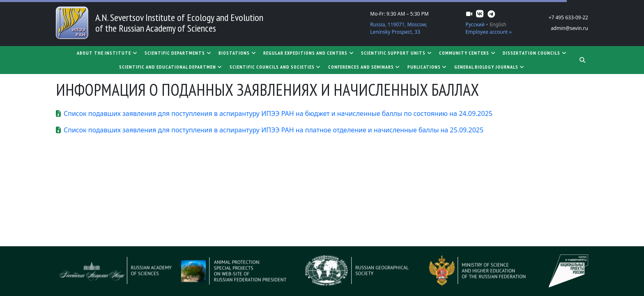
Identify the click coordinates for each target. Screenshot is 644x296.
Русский (475, 24)
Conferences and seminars (365, 67)
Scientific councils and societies (276, 67)
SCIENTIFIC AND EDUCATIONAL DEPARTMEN (171, 67)
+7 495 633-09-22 (568, 17)
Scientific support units (397, 53)
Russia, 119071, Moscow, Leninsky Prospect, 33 (399, 28)
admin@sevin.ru (569, 28)
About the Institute (107, 53)
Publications (428, 67)
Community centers (468, 53)
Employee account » (489, 32)
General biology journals (490, 67)
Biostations (238, 53)
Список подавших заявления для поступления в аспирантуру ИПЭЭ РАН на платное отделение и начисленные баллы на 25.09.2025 (274, 130)
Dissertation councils (535, 53)
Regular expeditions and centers (309, 53)
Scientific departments (178, 53)
